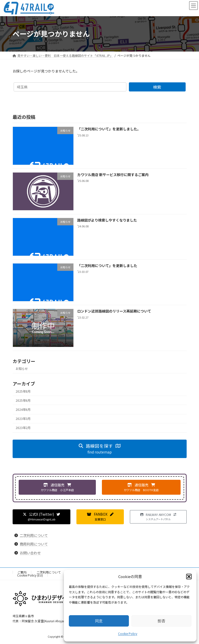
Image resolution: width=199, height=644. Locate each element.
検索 (157, 87)
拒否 (161, 621)
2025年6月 (23, 400)
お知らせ (22, 369)
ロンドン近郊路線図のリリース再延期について (114, 311)
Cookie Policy (128, 634)
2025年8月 (23, 391)
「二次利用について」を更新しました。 (109, 129)
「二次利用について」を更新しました (107, 266)
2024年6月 (23, 410)
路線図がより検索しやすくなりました (107, 220)
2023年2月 (23, 428)
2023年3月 (23, 419)
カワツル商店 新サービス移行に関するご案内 (113, 174)
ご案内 (22, 572)
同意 (99, 621)
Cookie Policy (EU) (30, 575)
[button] (189, 577)
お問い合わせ (30, 553)
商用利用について (34, 544)
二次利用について (34, 535)
